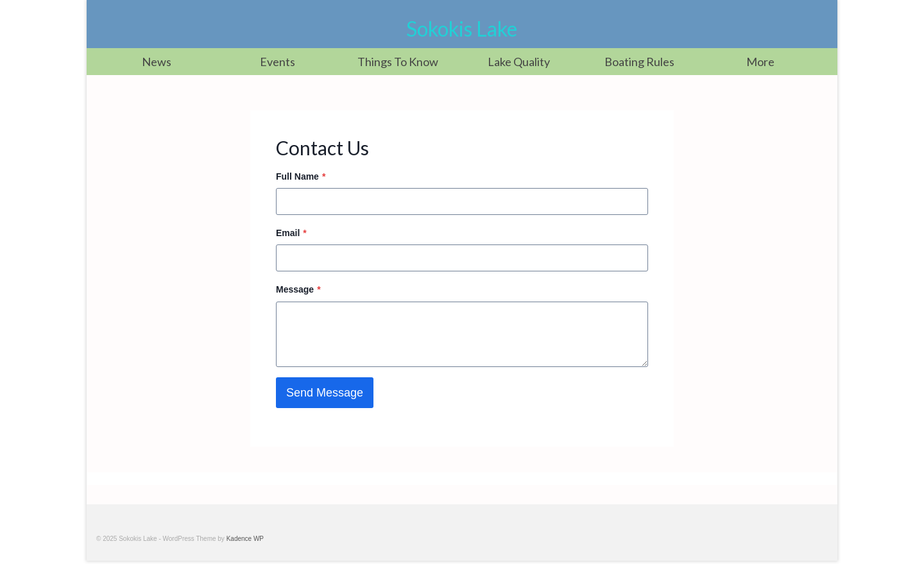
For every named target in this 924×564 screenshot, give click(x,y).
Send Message (325, 393)
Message (298, 289)
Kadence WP (245, 539)
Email (291, 233)
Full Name (301, 176)
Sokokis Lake (462, 29)
